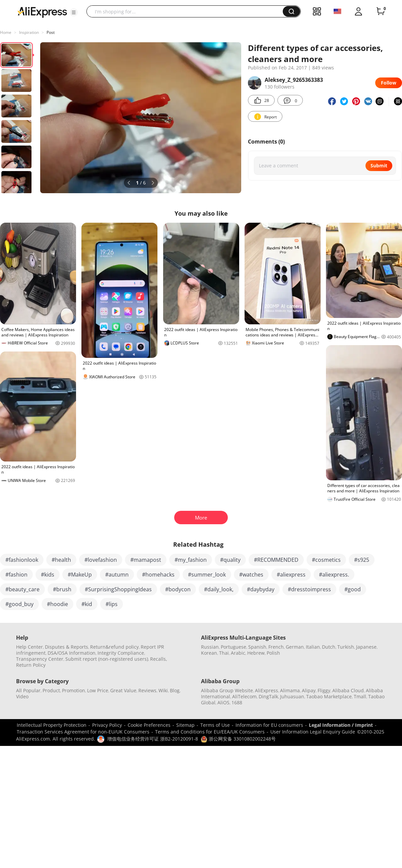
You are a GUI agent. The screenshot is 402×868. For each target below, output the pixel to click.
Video (22, 696)
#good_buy (19, 604)
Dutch (329, 647)
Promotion (74, 690)
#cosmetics (326, 560)
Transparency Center (40, 659)
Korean (209, 653)
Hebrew (256, 653)
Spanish (257, 647)
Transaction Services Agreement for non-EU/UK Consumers (83, 732)
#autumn (117, 575)
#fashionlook (22, 560)
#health (61, 560)
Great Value (123, 690)
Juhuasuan (292, 696)
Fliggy (324, 690)
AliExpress (266, 690)
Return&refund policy (114, 647)
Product (51, 690)
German (295, 647)
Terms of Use (215, 725)
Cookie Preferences (149, 725)
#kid (87, 604)
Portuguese (233, 647)
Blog (175, 690)
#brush (62, 589)
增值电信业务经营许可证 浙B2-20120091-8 (153, 739)
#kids (48, 575)
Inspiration (29, 32)
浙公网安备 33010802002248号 (238, 739)
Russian (210, 647)
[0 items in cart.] (381, 11)
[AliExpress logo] (42, 12)
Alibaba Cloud (348, 690)
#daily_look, (219, 589)
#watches (251, 575)
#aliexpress (291, 575)
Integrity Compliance (121, 653)
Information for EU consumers (269, 725)
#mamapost (146, 560)
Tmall (360, 696)
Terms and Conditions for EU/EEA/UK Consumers (210, 732)
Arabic (238, 653)
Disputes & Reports (66, 647)
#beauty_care (22, 589)
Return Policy (31, 665)
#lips (112, 604)
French (276, 647)
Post (51, 32)
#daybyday (261, 589)
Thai (224, 653)
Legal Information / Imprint (341, 725)
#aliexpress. (334, 575)
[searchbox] (187, 11)
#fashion (16, 575)
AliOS (223, 702)
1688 (237, 702)
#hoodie (57, 604)
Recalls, (159, 659)
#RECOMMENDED (276, 560)
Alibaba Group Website (227, 690)
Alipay (309, 690)
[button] (74, 12)
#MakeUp (80, 575)
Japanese (366, 647)
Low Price (98, 690)
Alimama (290, 690)
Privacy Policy (107, 725)
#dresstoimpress (309, 589)
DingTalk (268, 696)
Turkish (346, 647)
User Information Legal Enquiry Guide (313, 732)
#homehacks (158, 575)
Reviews (147, 690)
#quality (230, 560)
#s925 (362, 560)
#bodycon (178, 589)
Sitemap (185, 725)
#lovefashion (101, 560)
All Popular (28, 690)
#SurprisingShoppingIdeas (118, 589)
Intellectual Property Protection (52, 725)
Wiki (163, 690)
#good (353, 589)
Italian (313, 647)
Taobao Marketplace (329, 696)
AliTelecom (244, 696)
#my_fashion (191, 560)
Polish (273, 653)
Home (6, 32)
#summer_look (207, 575)
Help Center (29, 647)
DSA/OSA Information (72, 653)
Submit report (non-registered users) (107, 659)
